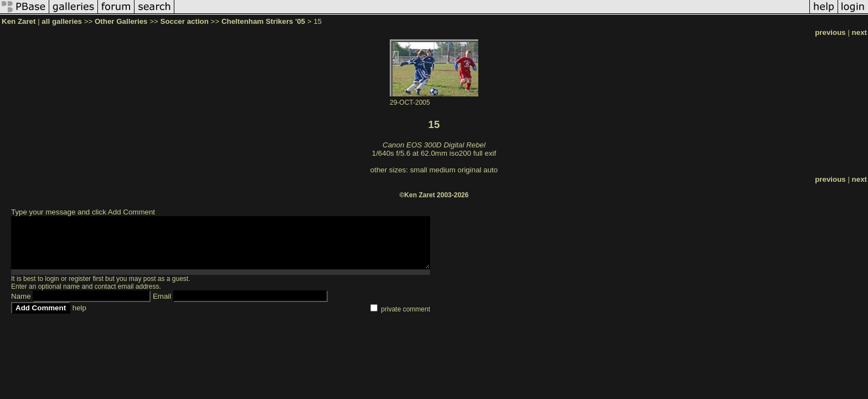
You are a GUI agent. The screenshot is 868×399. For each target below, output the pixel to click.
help (79, 308)
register (80, 279)
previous (830, 32)
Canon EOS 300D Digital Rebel (434, 145)
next (859, 32)
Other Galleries (121, 21)
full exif (485, 153)
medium (442, 170)
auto (490, 170)
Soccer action (185, 21)
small (419, 170)
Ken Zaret (19, 21)
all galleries (62, 21)
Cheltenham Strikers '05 (263, 21)
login (52, 279)
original (470, 170)
